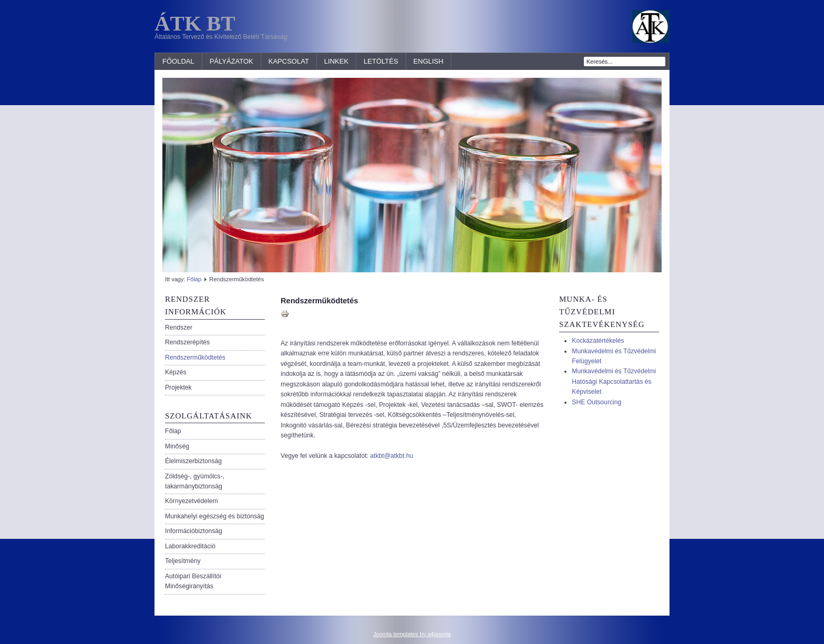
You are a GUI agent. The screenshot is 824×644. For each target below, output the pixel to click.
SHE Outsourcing (596, 402)
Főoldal (178, 61)
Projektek (178, 387)
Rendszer (179, 328)
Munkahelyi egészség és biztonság (215, 516)
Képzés (176, 372)
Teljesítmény (183, 561)
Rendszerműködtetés (195, 357)
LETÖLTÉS (381, 61)
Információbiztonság (194, 531)
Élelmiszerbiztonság (193, 461)
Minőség (177, 446)
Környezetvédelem (192, 501)
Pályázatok (231, 61)
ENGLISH (429, 61)
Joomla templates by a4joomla (412, 634)
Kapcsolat (289, 61)
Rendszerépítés (187, 342)
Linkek (336, 61)
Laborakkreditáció (190, 546)
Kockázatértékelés (598, 341)
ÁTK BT (195, 23)
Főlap (194, 279)
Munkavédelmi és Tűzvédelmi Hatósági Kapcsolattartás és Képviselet (614, 381)
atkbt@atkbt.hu (392, 456)
